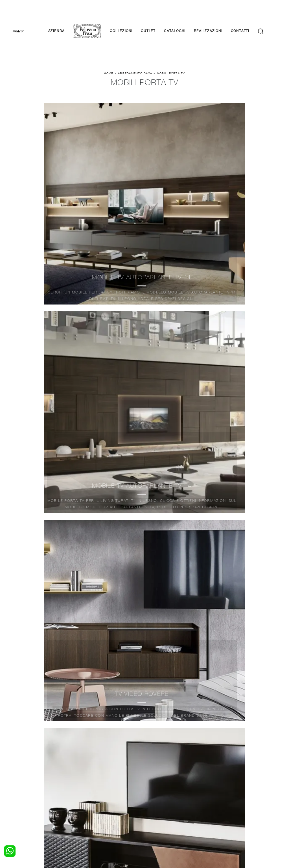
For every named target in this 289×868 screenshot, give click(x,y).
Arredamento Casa (135, 46)
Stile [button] (140, 96)
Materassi (157, 796)
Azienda (65, 14)
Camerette (22, 785)
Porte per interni (163, 779)
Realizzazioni (216, 14)
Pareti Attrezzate (96, 785)
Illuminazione (160, 785)
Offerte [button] (231, 96)
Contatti (249, 14)
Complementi (160, 790)
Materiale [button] (99, 96)
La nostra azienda (233, 779)
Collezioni (130, 14)
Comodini (21, 796)
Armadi (19, 790)
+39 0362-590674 (230, 815)
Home (109, 46)
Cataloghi (183, 14)
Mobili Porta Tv (171, 46)
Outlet (157, 14)
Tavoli (86, 790)
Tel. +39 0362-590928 (187, 815)
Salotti (86, 779)
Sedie (85, 796)
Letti (17, 779)
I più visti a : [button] (184, 96)
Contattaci (226, 785)
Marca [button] (57, 96)
